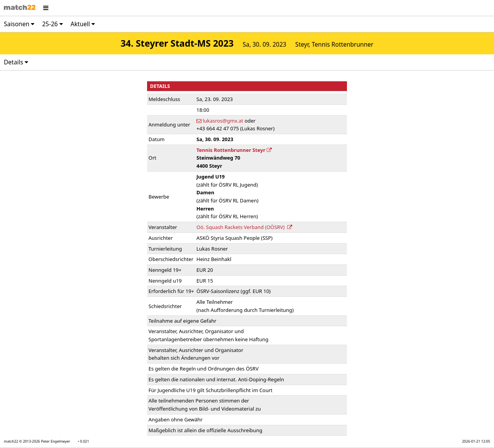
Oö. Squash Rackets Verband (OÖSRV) (244, 227)
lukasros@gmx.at (223, 121)
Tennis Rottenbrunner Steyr (234, 150)
